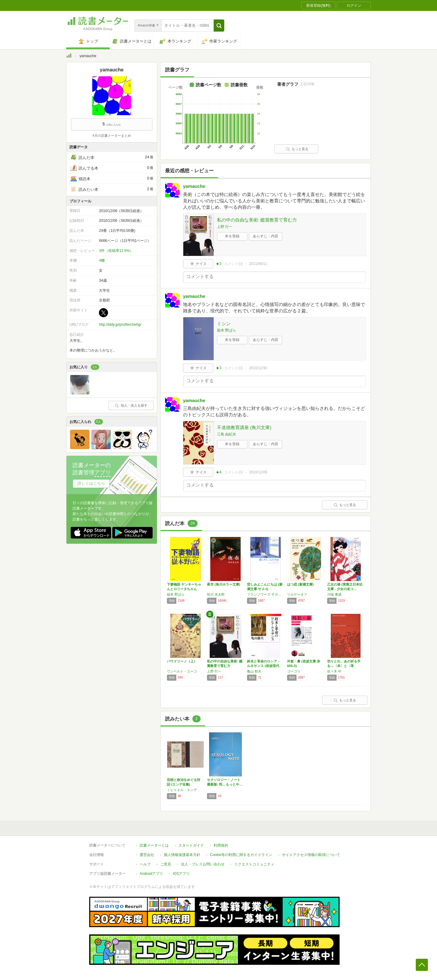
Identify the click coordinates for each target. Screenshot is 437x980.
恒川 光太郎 (216, 594)
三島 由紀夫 (227, 434)
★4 (219, 472)
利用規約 (221, 845)
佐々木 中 (334, 671)
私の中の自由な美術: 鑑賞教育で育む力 (257, 220)
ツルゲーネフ (297, 594)
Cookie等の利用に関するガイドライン (241, 855)
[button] (219, 26)
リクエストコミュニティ (254, 864)
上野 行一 (225, 227)
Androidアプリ (151, 874)
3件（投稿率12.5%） (116, 251)
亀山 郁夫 (254, 671)
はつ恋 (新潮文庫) (300, 584)
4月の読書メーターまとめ (112, 136)
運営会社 (147, 855)
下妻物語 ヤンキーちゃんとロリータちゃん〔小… (184, 589)
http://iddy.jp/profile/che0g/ (120, 325)
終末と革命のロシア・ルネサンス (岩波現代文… (264, 666)
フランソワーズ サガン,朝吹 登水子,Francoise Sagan (266, 594)
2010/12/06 (258, 472)
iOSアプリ (181, 874)
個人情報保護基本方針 (182, 855)
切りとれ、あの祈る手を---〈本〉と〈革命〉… (344, 666)
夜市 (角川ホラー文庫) (224, 584)
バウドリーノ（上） (182, 661)
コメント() (234, 264)
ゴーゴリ (294, 671)
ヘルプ (145, 864)
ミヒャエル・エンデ (182, 790)
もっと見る (297, 149)
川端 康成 (334, 594)
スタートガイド (191, 845)
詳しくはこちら (91, 483)
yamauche (194, 186)
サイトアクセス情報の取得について (311, 855)
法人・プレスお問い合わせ (203, 864)
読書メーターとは (154, 845)
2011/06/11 (258, 264)
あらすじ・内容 (266, 236)
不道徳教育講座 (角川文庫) (244, 427)
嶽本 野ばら (227, 330)
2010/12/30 (258, 368)
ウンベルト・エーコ (182, 671)
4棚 (102, 260)
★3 (219, 264)
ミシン (224, 323)
